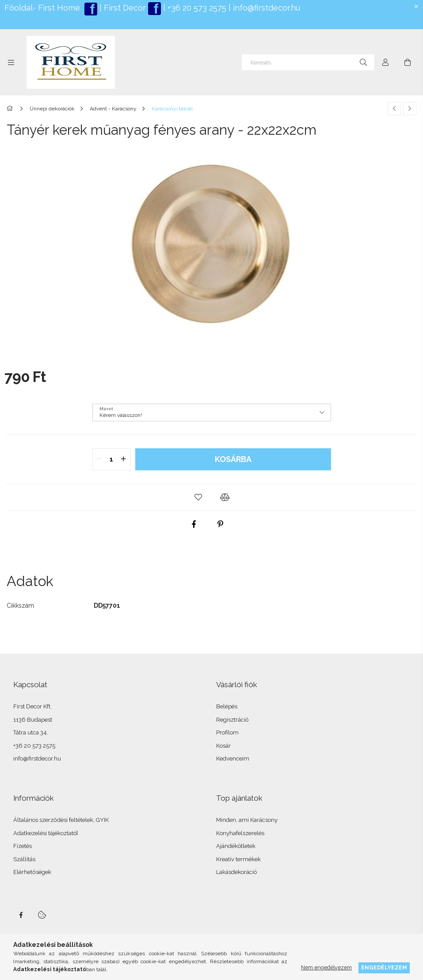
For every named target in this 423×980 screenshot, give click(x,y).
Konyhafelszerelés (240, 833)
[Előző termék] (394, 109)
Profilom (227, 732)
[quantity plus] (124, 459)
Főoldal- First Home (42, 8)
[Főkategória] (11, 109)
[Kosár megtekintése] (408, 62)
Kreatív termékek (238, 859)
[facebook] (194, 524)
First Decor (124, 8)
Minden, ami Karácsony (247, 820)
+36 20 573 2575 (196, 8)
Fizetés (23, 846)
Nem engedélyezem (326, 967)
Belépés (227, 706)
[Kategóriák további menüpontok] (11, 62)
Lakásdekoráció (236, 872)
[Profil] (385, 62)
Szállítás (24, 859)
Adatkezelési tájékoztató (45, 833)
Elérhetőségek (32, 872)
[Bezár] (416, 7)
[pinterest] (220, 524)
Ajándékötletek (236, 846)
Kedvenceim (233, 759)
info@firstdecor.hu (267, 8)
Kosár (223, 746)
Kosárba (233, 459)
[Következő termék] (410, 109)
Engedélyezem (384, 967)
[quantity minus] (99, 459)
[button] (198, 497)
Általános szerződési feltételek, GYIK (61, 820)
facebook (21, 915)
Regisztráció (232, 720)
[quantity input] (112, 459)
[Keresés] (308, 62)
